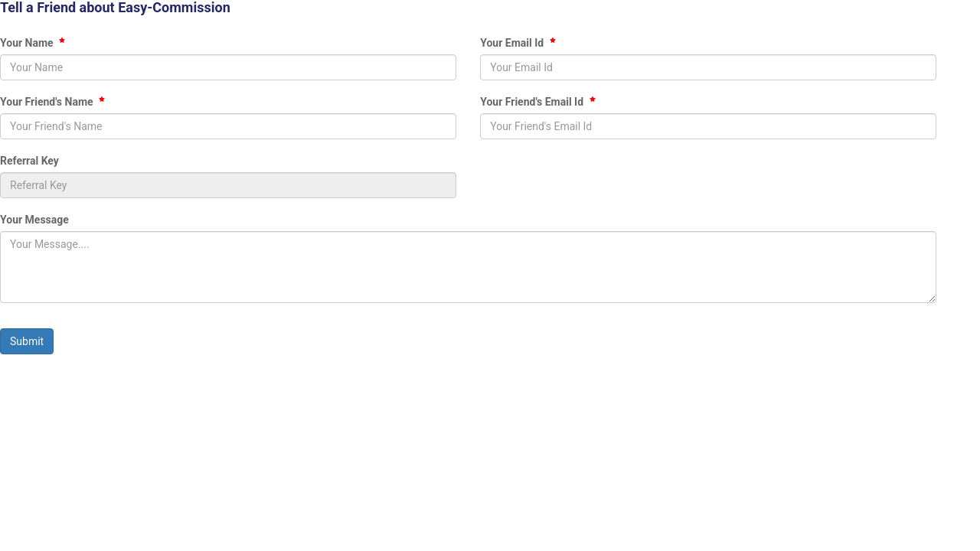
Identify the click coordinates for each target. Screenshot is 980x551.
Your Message (34, 220)
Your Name (33, 43)
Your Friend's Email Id (537, 102)
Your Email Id (518, 43)
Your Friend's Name (52, 102)
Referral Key (29, 161)
